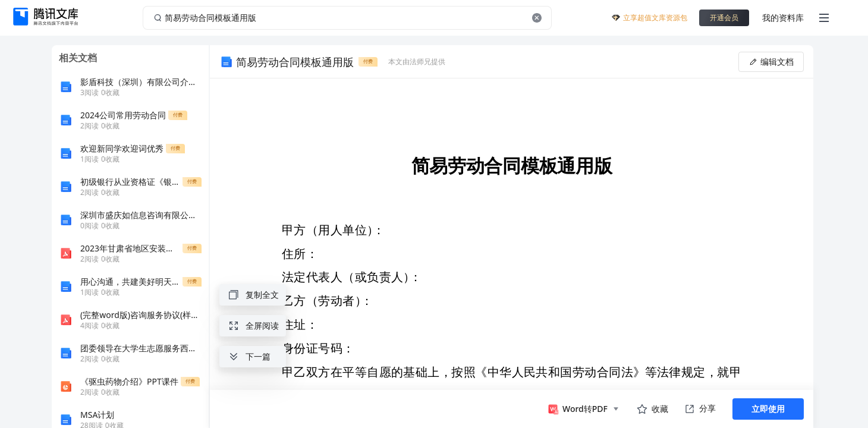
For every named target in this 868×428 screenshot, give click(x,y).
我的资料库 (783, 18)
